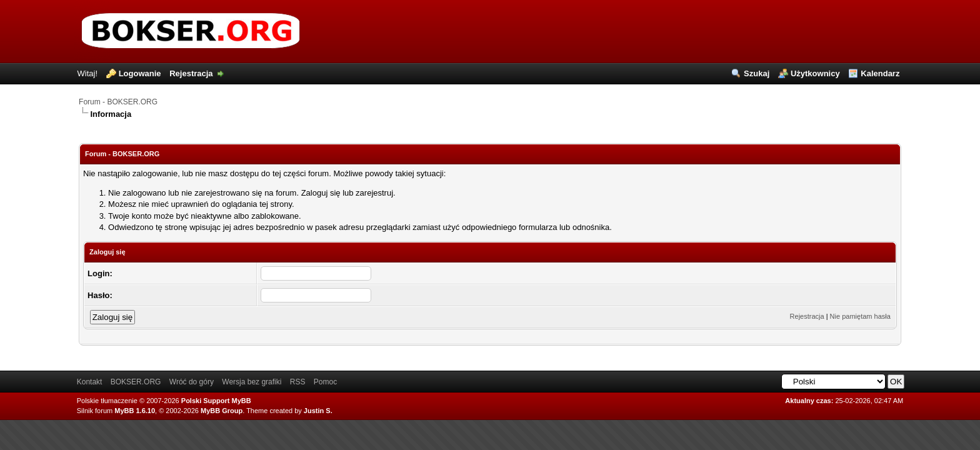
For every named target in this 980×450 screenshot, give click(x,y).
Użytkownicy (815, 73)
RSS (298, 382)
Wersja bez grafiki (252, 382)
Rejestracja (191, 73)
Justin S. (318, 411)
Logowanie (140, 73)
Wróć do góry (192, 382)
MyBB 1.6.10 (135, 411)
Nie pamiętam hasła (860, 316)
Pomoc (325, 382)
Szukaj (757, 73)
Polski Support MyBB (216, 401)
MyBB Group (222, 411)
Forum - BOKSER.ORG (118, 102)
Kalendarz (880, 73)
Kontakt (90, 382)
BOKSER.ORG (136, 382)
